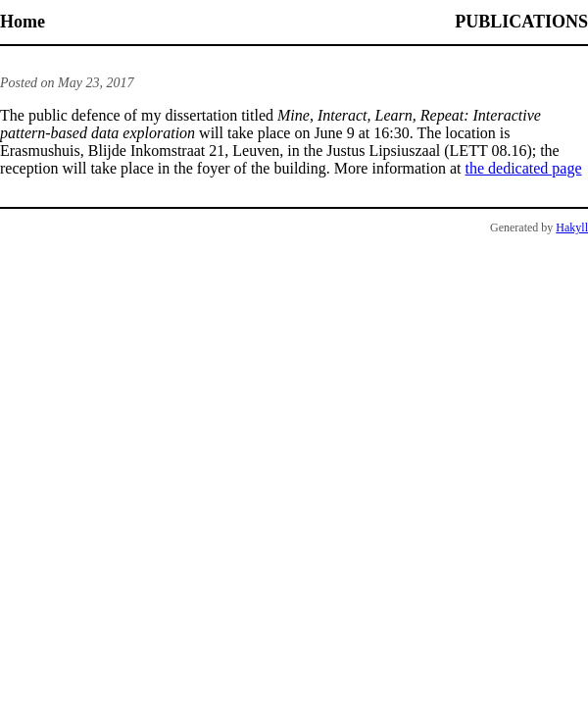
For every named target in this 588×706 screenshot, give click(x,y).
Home (23, 22)
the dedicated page (524, 168)
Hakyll (572, 227)
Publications (521, 22)
